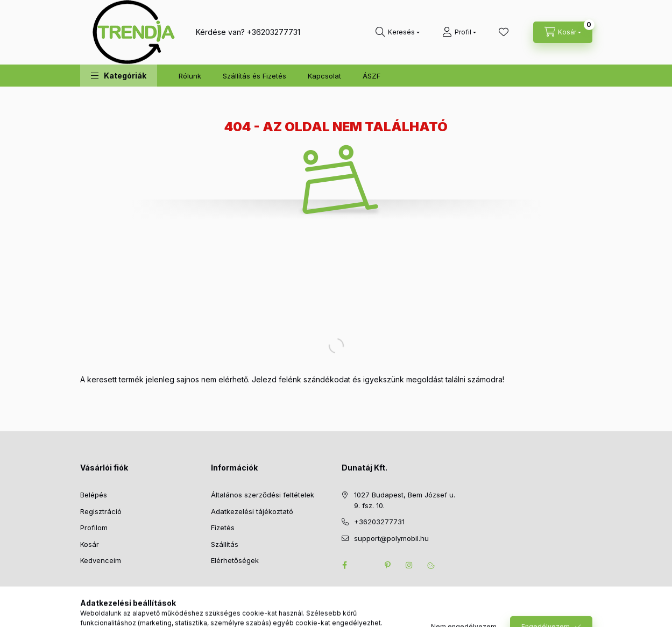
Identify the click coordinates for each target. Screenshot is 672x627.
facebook (345, 565)
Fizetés (223, 528)
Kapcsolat (324, 76)
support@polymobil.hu (391, 538)
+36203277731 (274, 32)
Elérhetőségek (235, 560)
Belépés (94, 495)
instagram (409, 565)
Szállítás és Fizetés (254, 76)
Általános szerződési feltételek (263, 495)
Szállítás (225, 544)
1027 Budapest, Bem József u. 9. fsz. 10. (405, 500)
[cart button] (563, 32)
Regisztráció (101, 511)
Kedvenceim (101, 560)
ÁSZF (372, 76)
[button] (119, 76)
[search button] (398, 32)
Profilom (94, 528)
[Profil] (459, 32)
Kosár (90, 544)
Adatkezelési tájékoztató (252, 511)
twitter (366, 565)
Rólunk (190, 76)
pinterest (388, 565)
